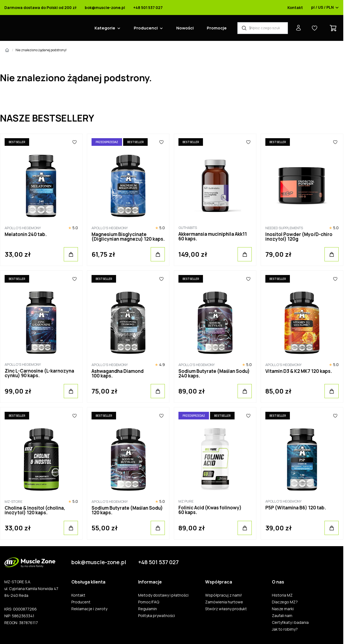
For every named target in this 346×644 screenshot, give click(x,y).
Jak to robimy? (285, 629)
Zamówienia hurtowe (224, 602)
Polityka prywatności (157, 616)
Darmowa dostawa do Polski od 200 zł (40, 8)
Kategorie (105, 28)
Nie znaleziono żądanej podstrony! (41, 50)
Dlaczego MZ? (285, 602)
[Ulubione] (75, 142)
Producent (81, 602)
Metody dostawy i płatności (163, 595)
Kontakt (295, 8)
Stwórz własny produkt (226, 609)
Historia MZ (282, 595)
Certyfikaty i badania (290, 622)
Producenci (146, 28)
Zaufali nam (282, 616)
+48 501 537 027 (148, 8)
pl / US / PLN (325, 8)
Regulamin (148, 609)
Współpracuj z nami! (224, 595)
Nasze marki (283, 609)
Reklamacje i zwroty (89, 609)
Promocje (217, 28)
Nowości (185, 28)
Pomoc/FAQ (149, 602)
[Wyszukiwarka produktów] (263, 28)
